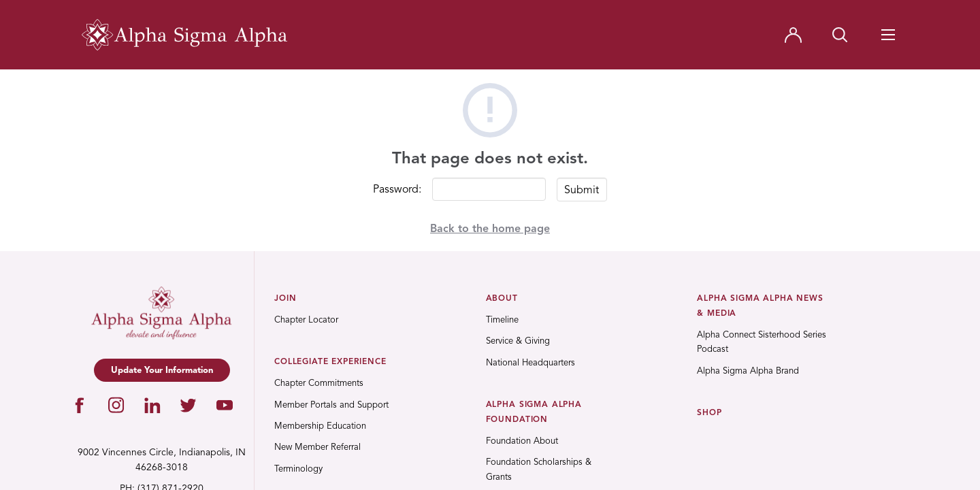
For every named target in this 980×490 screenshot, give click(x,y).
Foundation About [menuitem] (522, 441)
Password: (397, 190)
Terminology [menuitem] (298, 469)
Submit (582, 191)
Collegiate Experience (330, 362)
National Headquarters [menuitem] (530, 363)
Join (285, 299)
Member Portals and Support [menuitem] (331, 405)
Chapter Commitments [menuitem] (319, 383)
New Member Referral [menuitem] (317, 447)
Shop (709, 413)
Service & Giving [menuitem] (518, 341)
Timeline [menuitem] (502, 320)
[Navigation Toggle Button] (888, 35)
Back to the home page (490, 229)
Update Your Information (162, 371)
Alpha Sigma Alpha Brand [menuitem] (748, 371)
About (502, 299)
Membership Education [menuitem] (320, 426)
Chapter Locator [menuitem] (306, 320)
